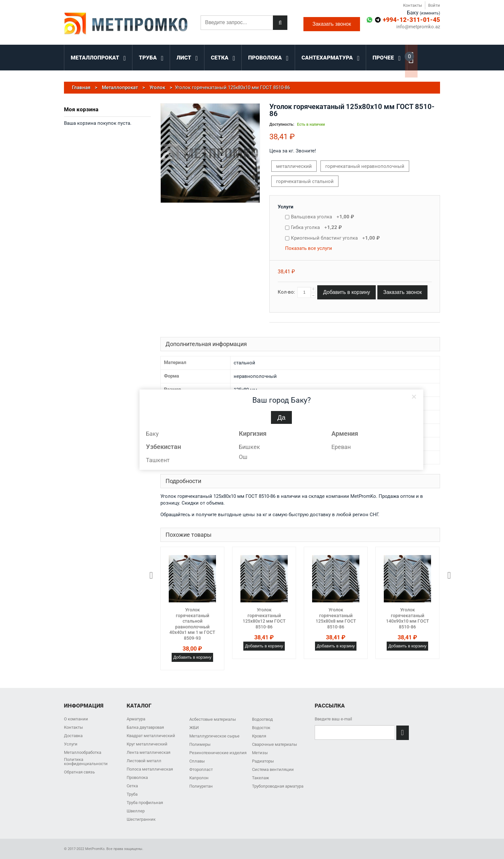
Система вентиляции (273, 769)
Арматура (136, 719)
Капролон (199, 778)
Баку (152, 434)
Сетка (132, 786)
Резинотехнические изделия (218, 753)
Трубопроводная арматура (278, 786)
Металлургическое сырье (214, 736)
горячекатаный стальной (305, 181)
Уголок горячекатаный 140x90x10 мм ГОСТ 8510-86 (408, 618)
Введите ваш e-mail (333, 719)
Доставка (73, 736)
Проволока (137, 777)
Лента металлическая (148, 752)
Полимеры (200, 744)
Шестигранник (141, 819)
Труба (132, 794)
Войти (434, 5)
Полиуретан (201, 786)
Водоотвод (262, 719)
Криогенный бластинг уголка (335, 238)
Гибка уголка (316, 227)
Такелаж (261, 778)
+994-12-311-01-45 (411, 20)
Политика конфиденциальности (86, 762)
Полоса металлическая (150, 769)
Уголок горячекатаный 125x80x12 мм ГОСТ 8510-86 (264, 618)
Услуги (286, 207)
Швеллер (136, 811)
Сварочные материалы (274, 744)
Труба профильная (145, 803)
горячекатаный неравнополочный (365, 166)
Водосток (261, 728)
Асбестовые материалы (213, 719)
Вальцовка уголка (323, 217)
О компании (76, 719)
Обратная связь (79, 772)
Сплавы (197, 761)
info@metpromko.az (418, 27)
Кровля (259, 736)
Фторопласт (201, 769)
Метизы (260, 753)
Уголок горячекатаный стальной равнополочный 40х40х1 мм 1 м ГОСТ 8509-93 (192, 624)
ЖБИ (194, 728)
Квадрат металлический (151, 736)
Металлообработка (83, 752)
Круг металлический (147, 744)
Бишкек (249, 447)
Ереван (341, 447)
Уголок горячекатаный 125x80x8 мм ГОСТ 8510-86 (336, 618)
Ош (243, 457)
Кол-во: (286, 292)
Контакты (413, 5)
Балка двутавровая (145, 727)
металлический (294, 166)
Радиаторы (263, 761)
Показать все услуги (309, 248)
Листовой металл (144, 761)
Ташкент (158, 460)
